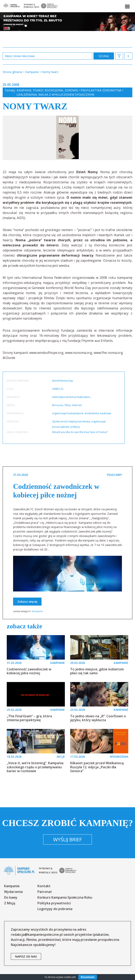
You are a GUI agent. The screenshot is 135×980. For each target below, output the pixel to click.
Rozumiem (88, 977)
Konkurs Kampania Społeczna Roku (65, 897)
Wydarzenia (13, 892)
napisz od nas (26, 956)
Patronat (45, 892)
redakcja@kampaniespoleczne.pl (37, 935)
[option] (67, 138)
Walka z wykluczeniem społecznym (66, 95)
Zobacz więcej (27, 602)
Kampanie (24, 90)
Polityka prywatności (54, 903)
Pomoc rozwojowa (48, 90)
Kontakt (44, 886)
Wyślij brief (67, 839)
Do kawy (11, 897)
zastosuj (104, 56)
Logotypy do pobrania (55, 909)
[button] (127, 6)
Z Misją (10, 903)
